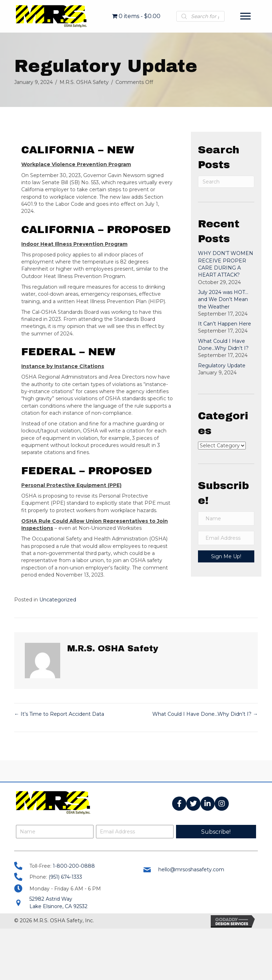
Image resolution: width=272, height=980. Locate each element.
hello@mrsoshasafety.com (191, 869)
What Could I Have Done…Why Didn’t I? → (205, 714)
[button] (179, 804)
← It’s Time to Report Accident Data (59, 714)
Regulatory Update (222, 366)
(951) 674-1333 (65, 877)
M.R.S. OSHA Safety (84, 82)
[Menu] (245, 16)
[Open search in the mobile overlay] (200, 16)
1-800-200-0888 (74, 866)
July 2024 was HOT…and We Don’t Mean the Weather (223, 299)
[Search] (226, 182)
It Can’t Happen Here (225, 324)
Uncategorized (58, 600)
